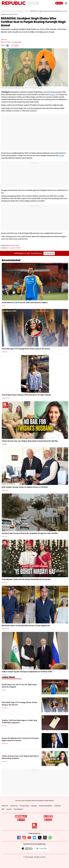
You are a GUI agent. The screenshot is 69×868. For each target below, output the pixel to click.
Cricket (4, 306)
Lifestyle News (5, 629)
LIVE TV (59, 3)
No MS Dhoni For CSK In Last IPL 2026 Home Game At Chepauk (25, 303)
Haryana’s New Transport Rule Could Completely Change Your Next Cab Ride (30, 533)
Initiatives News (6, 398)
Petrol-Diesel (18, 809)
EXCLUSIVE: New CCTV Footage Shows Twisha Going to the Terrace (26, 349)
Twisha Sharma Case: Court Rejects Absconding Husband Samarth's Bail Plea (30, 441)
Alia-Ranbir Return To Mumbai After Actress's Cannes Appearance (26, 626)
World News (5, 490)
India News (5, 352)
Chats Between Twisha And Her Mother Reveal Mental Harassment (26, 579)
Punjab (53, 94)
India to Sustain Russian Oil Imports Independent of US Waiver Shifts (27, 672)
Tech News (5, 726)
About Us (5, 806)
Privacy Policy (24, 806)
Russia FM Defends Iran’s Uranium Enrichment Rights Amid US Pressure (20, 739)
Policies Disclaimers (46, 806)
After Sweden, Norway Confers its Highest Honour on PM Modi (25, 487)
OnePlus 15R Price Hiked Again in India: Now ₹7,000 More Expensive (19, 722)
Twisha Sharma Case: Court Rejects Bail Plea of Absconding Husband (20, 757)
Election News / (10, 11)
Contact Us (14, 806)
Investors (58, 806)
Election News (6, 42)
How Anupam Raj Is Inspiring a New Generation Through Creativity (26, 395)
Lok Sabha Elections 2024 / (22, 11)
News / (3, 11)
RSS (3, 809)
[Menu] (65, 3)
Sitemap (34, 806)
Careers (9, 809)
